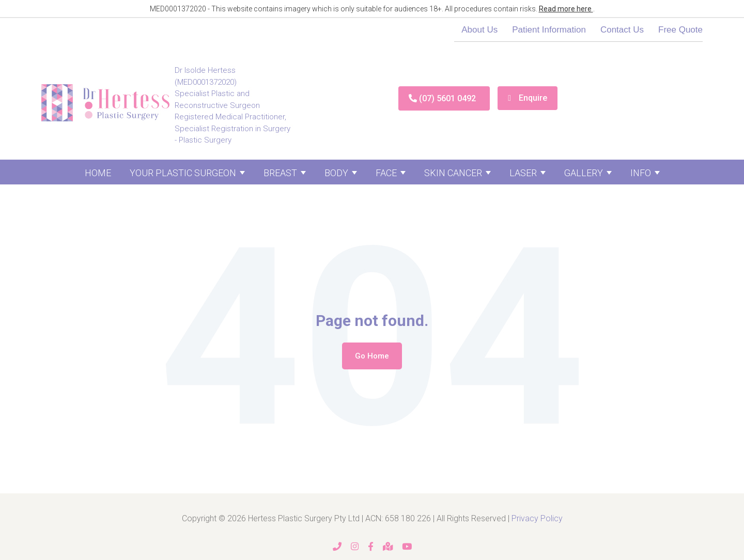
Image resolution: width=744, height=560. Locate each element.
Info (641, 173)
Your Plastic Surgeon (183, 173)
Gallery (584, 173)
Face (386, 173)
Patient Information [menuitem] (549, 30)
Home (98, 173)
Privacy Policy (537, 518)
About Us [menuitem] (479, 30)
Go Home (372, 356)
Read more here (566, 9)
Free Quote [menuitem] (680, 30)
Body (336, 173)
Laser (523, 173)
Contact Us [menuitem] (622, 30)
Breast (280, 173)
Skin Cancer (453, 173)
